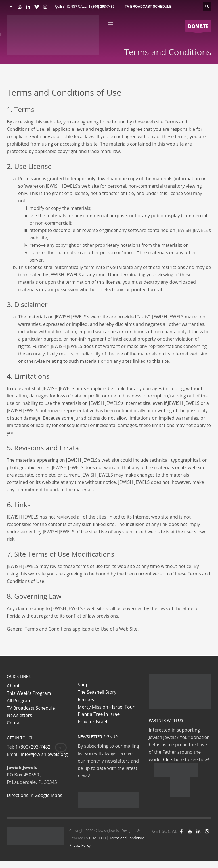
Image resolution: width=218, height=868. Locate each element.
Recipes (86, 699)
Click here (174, 759)
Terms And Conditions (127, 838)
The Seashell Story (97, 692)
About (13, 686)
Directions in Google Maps (34, 795)
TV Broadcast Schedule (31, 708)
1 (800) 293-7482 (101, 7)
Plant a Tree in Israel (99, 714)
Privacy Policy (80, 845)
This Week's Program (29, 693)
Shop (83, 685)
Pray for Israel (92, 722)
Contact (15, 723)
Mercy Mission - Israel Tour (106, 707)
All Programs (20, 701)
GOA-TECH (97, 838)
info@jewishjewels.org (44, 754)
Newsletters (19, 715)
